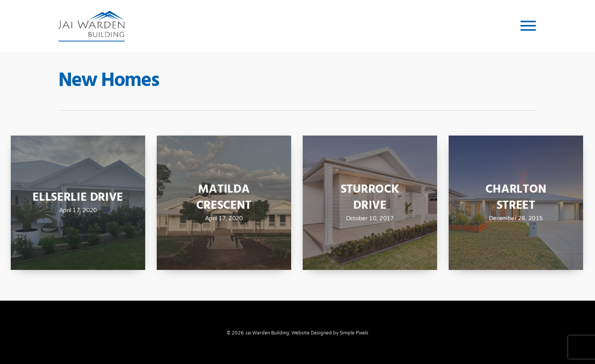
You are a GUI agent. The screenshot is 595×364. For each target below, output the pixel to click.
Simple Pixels (354, 333)
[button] (529, 26)
